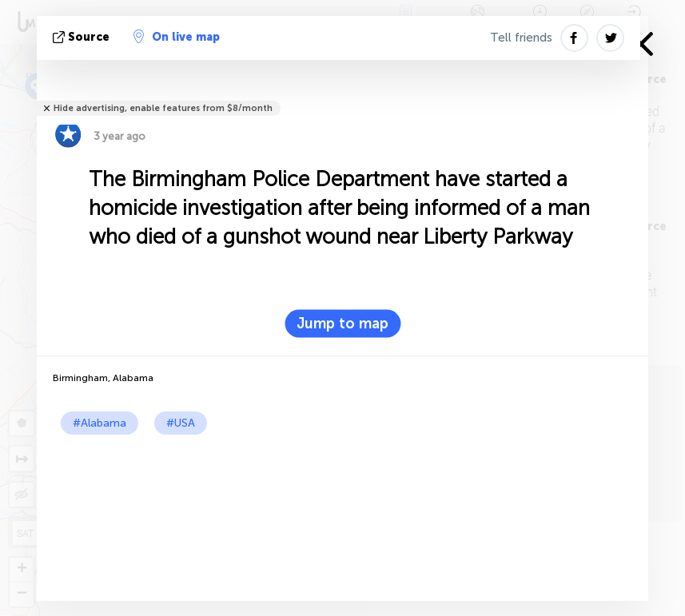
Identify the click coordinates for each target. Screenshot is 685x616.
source (83, 37)
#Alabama (100, 423)
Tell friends (521, 38)
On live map (177, 37)
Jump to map (342, 324)
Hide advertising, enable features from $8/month (163, 108)
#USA (181, 423)
